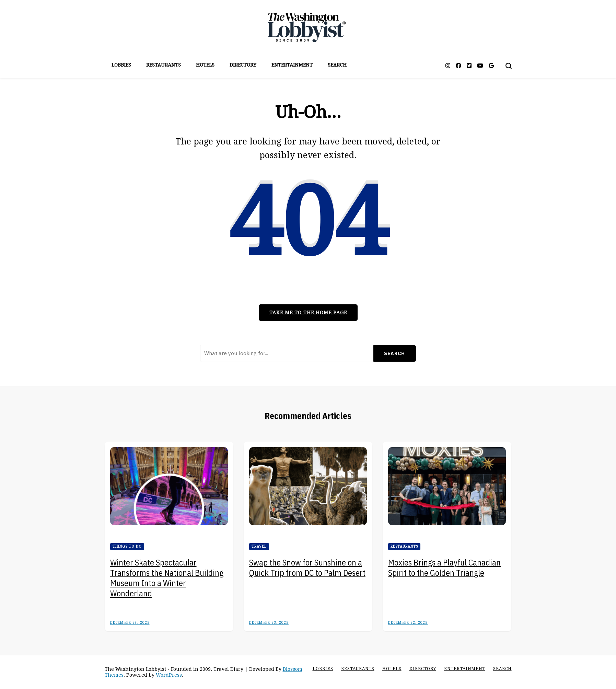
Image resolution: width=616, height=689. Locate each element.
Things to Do (127, 546)
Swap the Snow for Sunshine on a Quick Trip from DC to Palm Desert (307, 568)
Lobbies (121, 65)
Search (337, 65)
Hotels (205, 65)
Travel (259, 546)
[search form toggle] (509, 66)
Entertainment (292, 65)
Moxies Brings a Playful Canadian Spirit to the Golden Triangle (444, 568)
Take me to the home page (308, 313)
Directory (243, 65)
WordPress (169, 675)
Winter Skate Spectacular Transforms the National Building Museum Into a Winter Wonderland (167, 578)
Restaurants (164, 65)
